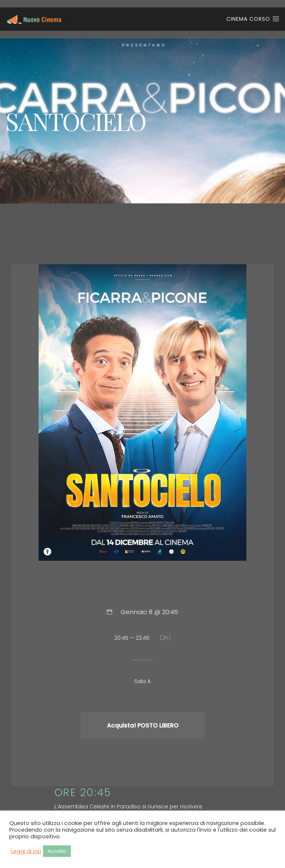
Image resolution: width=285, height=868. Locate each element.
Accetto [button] (57, 851)
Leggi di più (26, 851)
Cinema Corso (253, 19)
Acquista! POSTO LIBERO (143, 725)
